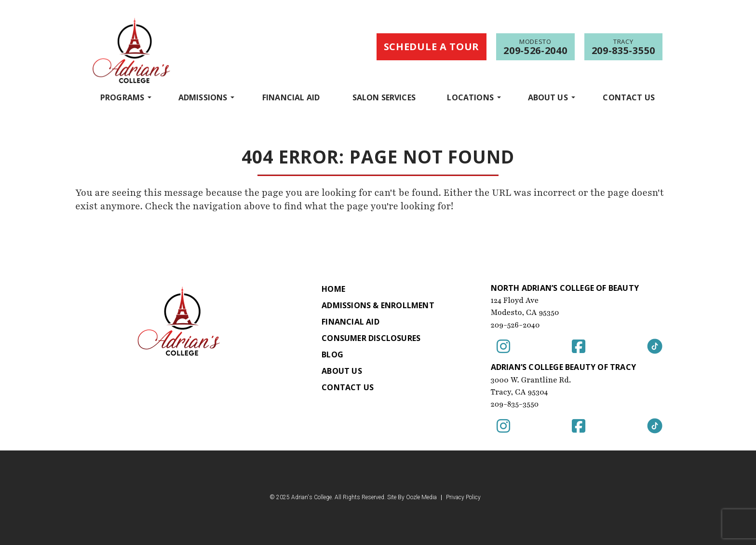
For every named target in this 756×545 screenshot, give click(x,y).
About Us (548, 97)
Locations (470, 97)
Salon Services (384, 97)
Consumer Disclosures (371, 338)
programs (122, 97)
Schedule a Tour (432, 47)
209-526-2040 (515, 325)
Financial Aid (291, 97)
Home (333, 289)
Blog (332, 354)
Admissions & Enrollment (378, 305)
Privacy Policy (463, 497)
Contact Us (629, 97)
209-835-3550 (515, 404)
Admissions (203, 97)
